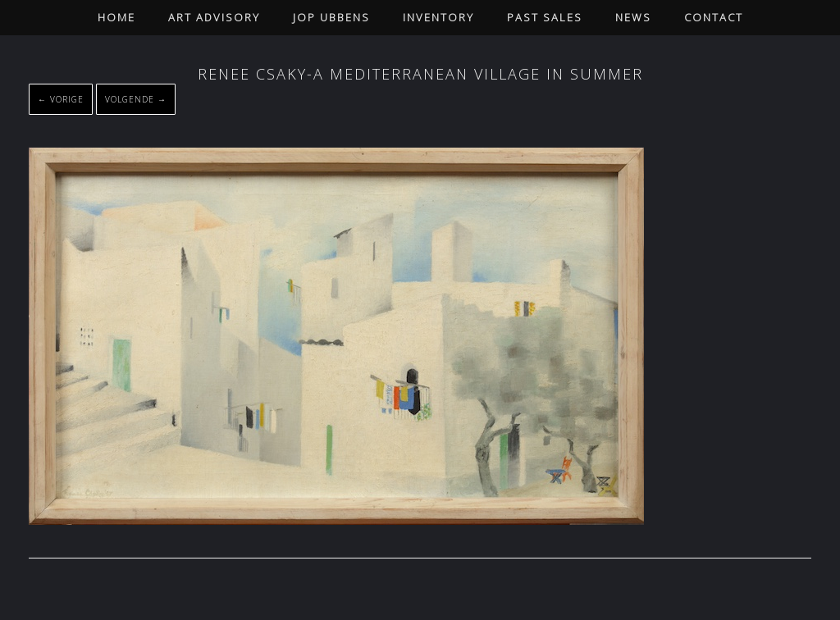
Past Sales (545, 17)
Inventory (438, 17)
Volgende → (136, 99)
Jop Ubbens (331, 17)
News (633, 17)
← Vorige (61, 99)
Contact (714, 17)
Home (116, 17)
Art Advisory (214, 17)
